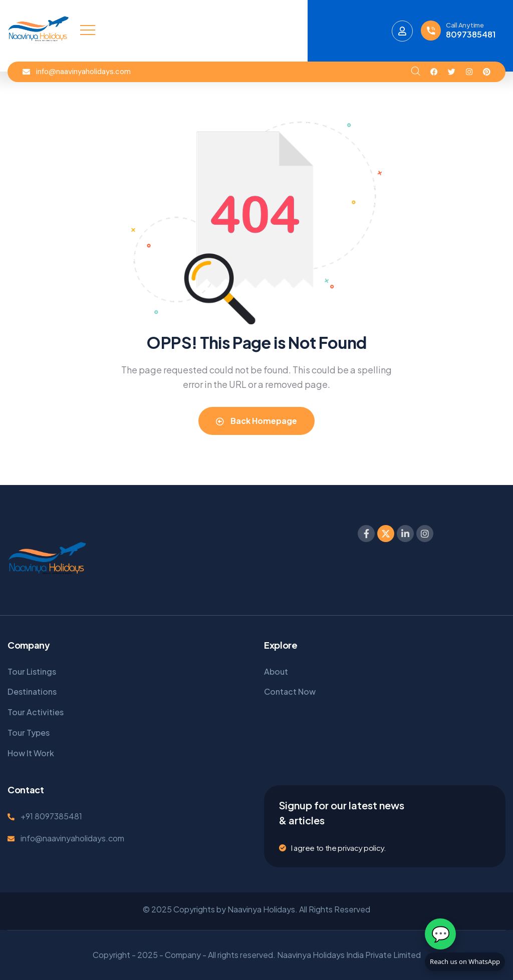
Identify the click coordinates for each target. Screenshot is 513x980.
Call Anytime (465, 25)
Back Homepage (256, 421)
